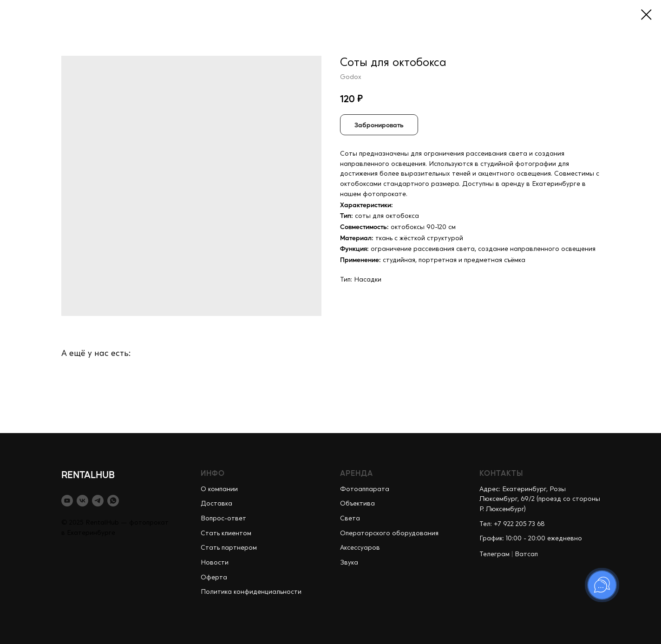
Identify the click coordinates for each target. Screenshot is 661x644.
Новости (215, 563)
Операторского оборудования (389, 533)
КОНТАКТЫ (501, 473)
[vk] (82, 501)
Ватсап (526, 554)
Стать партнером (229, 548)
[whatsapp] (113, 501)
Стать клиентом (226, 533)
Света (350, 519)
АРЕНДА (357, 473)
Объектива (357, 504)
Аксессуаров (360, 548)
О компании (219, 489)
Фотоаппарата (365, 489)
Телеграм (494, 554)
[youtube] (67, 501)
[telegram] (98, 501)
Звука (349, 563)
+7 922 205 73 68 (519, 524)
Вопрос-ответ (223, 519)
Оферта (214, 578)
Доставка (216, 504)
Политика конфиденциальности (251, 592)
